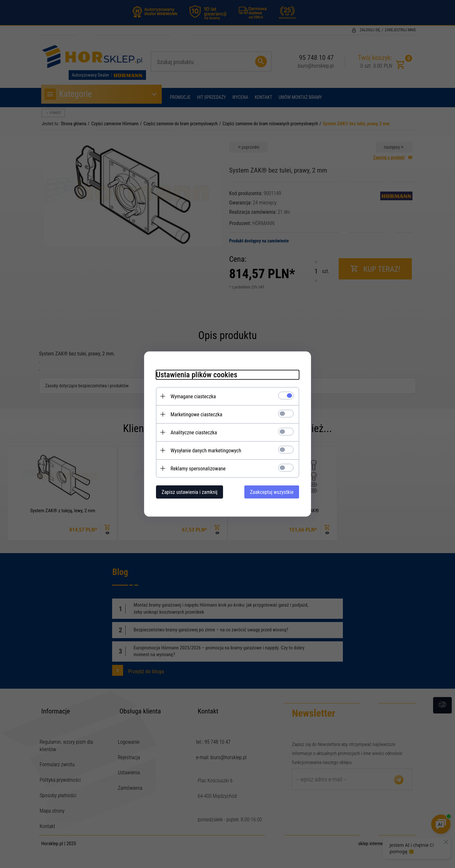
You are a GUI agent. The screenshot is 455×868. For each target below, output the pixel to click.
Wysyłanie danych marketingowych (203, 450)
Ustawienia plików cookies (194, 374)
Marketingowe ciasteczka (194, 414)
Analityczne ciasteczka (191, 432)
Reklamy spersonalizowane (195, 468)
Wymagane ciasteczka (191, 396)
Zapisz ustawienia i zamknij (187, 492)
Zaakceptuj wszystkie (274, 492)
